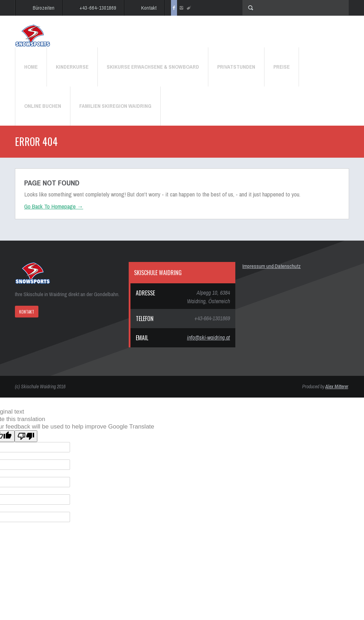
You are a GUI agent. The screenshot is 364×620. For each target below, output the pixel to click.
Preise (282, 67)
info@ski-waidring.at (208, 337)
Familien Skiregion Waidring (115, 106)
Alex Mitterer (337, 387)
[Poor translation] (26, 436)
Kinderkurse (72, 67)
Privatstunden (236, 67)
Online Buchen (43, 106)
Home (31, 67)
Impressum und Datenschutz (272, 266)
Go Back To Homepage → (54, 206)
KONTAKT (27, 312)
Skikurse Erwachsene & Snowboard (153, 67)
